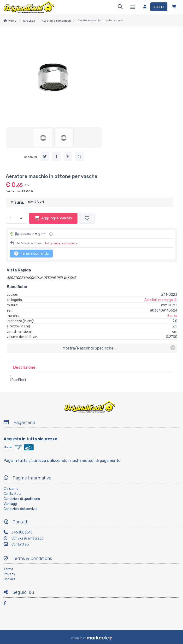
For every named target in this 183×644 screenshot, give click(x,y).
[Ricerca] (120, 7)
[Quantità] (16, 218)
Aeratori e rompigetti (56, 21)
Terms (9, 569)
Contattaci (12, 494)
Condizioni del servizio (21, 509)
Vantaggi (11, 504)
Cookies (10, 579)
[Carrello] (174, 7)
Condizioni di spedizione (22, 499)
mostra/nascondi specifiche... (119, 348)
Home (12, 21)
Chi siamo (11, 489)
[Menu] (133, 7)
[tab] (24, 367)
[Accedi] (153, 7)
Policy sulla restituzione (61, 243)
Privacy (9, 574)
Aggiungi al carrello (53, 218)
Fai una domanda (31, 253)
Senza (172, 316)
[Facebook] (7, 604)
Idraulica (29, 21)
